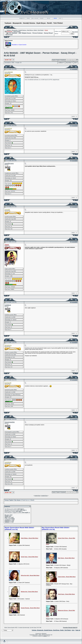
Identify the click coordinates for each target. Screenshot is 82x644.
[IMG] (6, 517)
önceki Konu (37, 496)
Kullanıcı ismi (58, 31)
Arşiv (73, 630)
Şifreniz (56, 34)
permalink (75, 69)
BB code (7, 515)
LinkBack (61, 63)
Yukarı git (78, 630)
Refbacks (7, 522)
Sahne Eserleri (17, 32)
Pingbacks (7, 521)
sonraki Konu (44, 496)
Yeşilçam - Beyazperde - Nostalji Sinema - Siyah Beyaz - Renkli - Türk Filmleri (25, 30)
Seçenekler (69, 63)
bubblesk (8, 305)
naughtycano (9, 163)
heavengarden (10, 422)
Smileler (7, 516)
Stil (75, 63)
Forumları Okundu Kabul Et (70, 628)
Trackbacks (7, 520)
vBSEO (45, 636)
